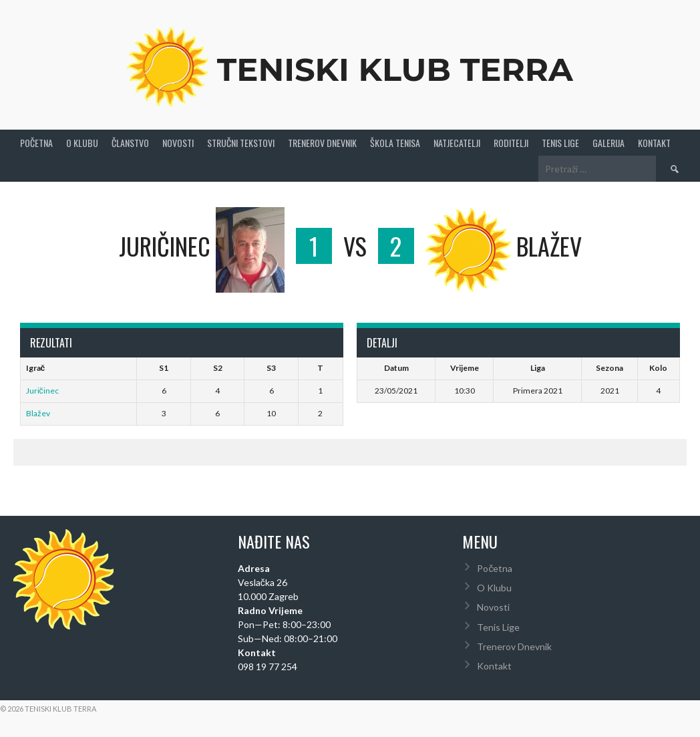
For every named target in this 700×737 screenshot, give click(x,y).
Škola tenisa (395, 143)
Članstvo (130, 143)
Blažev (38, 413)
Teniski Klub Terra (395, 69)
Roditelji (511, 143)
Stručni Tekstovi (241, 143)
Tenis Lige (560, 143)
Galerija (608, 143)
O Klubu (82, 143)
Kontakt (654, 143)
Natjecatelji (457, 143)
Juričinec (42, 391)
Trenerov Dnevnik (322, 143)
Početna (36, 143)
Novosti (178, 143)
